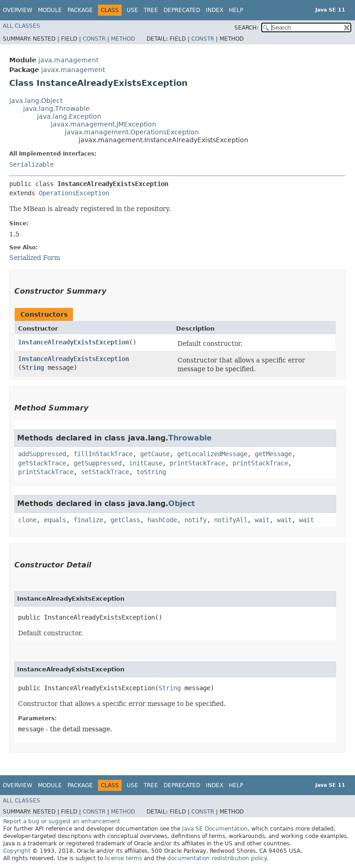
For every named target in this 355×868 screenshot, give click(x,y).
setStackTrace (105, 472)
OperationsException (74, 193)
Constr (94, 39)
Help (236, 10)
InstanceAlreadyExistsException (73, 342)
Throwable (190, 438)
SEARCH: (246, 28)
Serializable (31, 164)
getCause (155, 454)
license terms (123, 858)
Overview (18, 10)
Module (50, 10)
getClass (125, 520)
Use (132, 10)
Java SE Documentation (215, 829)
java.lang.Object (36, 101)
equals (55, 520)
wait (262, 520)
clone (27, 520)
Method (123, 39)
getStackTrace (42, 463)
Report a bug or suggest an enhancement (62, 821)
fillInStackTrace (103, 454)
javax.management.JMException (104, 124)
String (33, 368)
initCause (146, 463)
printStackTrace (197, 463)
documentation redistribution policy (217, 858)
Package (80, 10)
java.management (68, 60)
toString (151, 472)
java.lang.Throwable (56, 108)
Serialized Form (35, 258)
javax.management (73, 70)
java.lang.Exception (69, 116)
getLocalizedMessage (212, 454)
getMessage (273, 454)
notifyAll (231, 520)
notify (196, 520)
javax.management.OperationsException (132, 132)
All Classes (21, 26)
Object (182, 503)
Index (214, 10)
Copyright (17, 851)
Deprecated (182, 10)
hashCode (162, 520)
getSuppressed (98, 463)
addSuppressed (42, 454)
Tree (151, 10)
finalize (88, 520)
